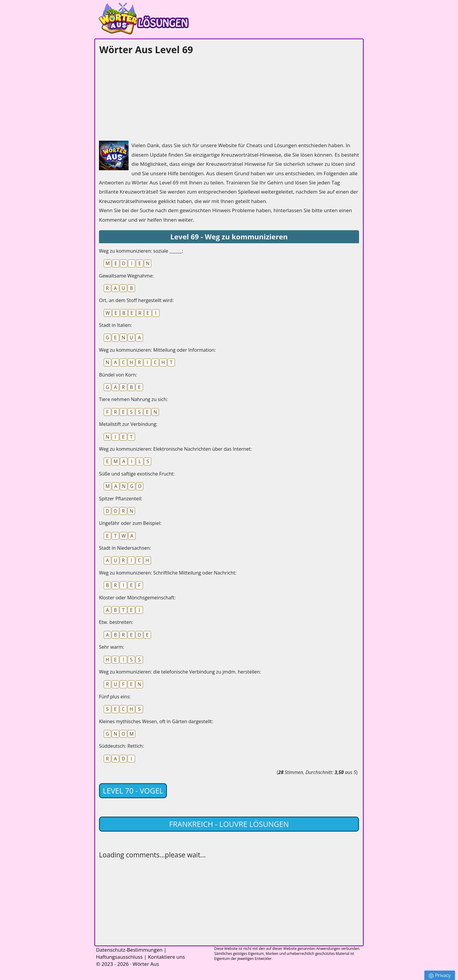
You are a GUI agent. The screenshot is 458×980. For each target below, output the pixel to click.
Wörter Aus (146, 964)
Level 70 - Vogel (133, 791)
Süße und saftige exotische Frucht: (137, 474)
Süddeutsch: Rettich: (121, 746)
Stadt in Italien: (115, 325)
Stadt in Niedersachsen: (125, 548)
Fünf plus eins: (115, 697)
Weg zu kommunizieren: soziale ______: (141, 251)
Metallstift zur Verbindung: (128, 424)
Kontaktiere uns (167, 957)
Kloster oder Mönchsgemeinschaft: (137, 598)
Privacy (440, 975)
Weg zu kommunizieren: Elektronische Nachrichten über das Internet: (175, 449)
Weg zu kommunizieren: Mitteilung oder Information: (157, 350)
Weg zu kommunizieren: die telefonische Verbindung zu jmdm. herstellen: (180, 672)
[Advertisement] (143, 96)
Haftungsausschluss (119, 957)
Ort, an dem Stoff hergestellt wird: (136, 300)
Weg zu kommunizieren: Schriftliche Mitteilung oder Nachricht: (168, 573)
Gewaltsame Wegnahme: (126, 276)
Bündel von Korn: (118, 375)
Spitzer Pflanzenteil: (121, 499)
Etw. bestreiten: (116, 622)
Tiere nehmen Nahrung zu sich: (133, 399)
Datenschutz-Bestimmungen (129, 950)
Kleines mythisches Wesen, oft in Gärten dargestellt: (156, 721)
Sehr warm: (112, 647)
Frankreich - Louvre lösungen (229, 824)
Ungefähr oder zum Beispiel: (130, 523)
